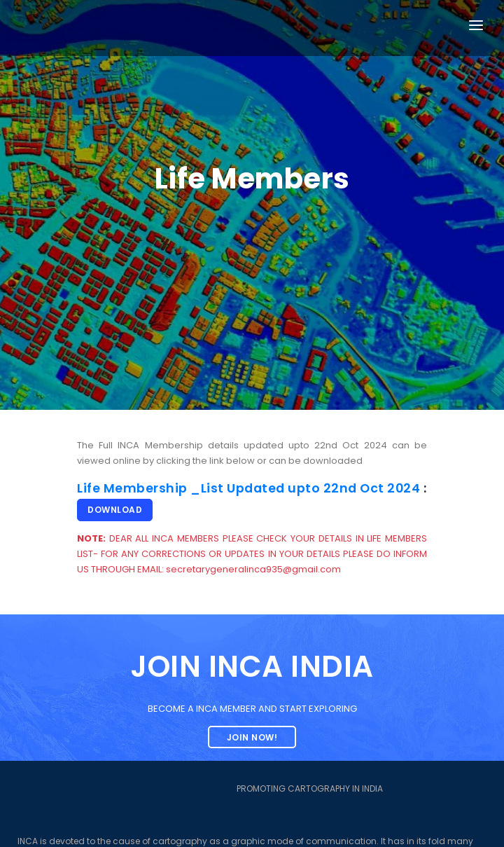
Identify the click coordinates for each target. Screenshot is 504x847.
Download (115, 510)
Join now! (252, 737)
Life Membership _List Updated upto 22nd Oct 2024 (248, 488)
